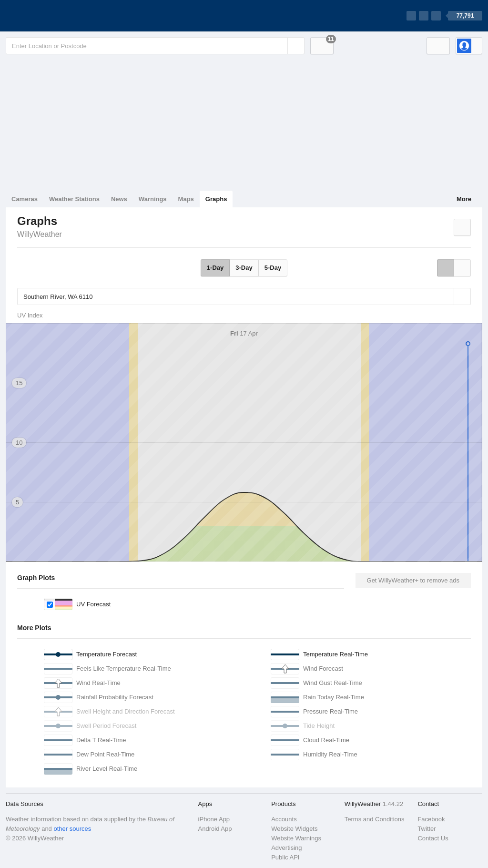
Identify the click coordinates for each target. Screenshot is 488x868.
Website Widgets (294, 829)
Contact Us (433, 838)
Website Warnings (296, 838)
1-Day (215, 268)
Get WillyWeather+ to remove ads (413, 580)
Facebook (431, 819)
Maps (186, 199)
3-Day (244, 268)
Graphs (216, 199)
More (464, 199)
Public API (285, 857)
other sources (72, 829)
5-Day (273, 268)
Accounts (284, 819)
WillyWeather (40, 234)
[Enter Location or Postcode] (155, 46)
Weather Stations (74, 199)
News (119, 199)
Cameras (25, 199)
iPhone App (214, 819)
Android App (215, 829)
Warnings (153, 199)
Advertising (286, 848)
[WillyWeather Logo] (51, 16)
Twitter (427, 829)
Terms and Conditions (375, 819)
